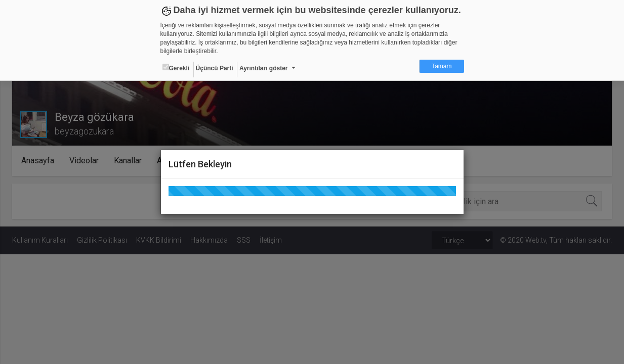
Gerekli (176, 68)
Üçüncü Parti (215, 68)
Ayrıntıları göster (264, 68)
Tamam (442, 66)
